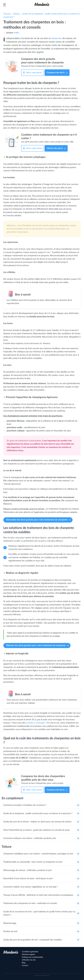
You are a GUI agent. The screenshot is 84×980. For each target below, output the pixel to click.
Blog (24, 963)
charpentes (57, 38)
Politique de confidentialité (32, 957)
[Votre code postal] (34, 73)
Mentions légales (28, 954)
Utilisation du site (29, 960)
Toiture (16, 14)
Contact (25, 965)
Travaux (7, 14)
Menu (4, 4)
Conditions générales (30, 952)
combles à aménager (36, 723)
